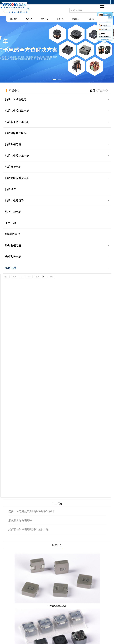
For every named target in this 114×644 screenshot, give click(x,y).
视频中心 (91, 19)
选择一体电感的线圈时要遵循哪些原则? (32, 511)
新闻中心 (76, 19)
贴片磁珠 (11, 189)
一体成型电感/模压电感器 (57, 606)
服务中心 (60, 19)
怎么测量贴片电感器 (20, 520)
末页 (37, 277)
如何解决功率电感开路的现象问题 (28, 529)
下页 (29, 277)
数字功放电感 (13, 212)
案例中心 (45, 19)
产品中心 (29, 19)
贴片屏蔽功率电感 (16, 133)
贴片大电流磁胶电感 (17, 111)
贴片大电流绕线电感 (17, 156)
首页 (93, 91)
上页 (14, 277)
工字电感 (11, 223)
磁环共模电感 (13, 257)
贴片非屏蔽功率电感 (17, 122)
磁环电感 (11, 268)
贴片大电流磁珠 (15, 201)
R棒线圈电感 (13, 234)
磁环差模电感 (13, 245)
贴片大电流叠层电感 (17, 178)
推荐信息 (57, 503)
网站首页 (13, 19)
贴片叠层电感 (13, 167)
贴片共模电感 (13, 144)
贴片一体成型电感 (16, 99)
